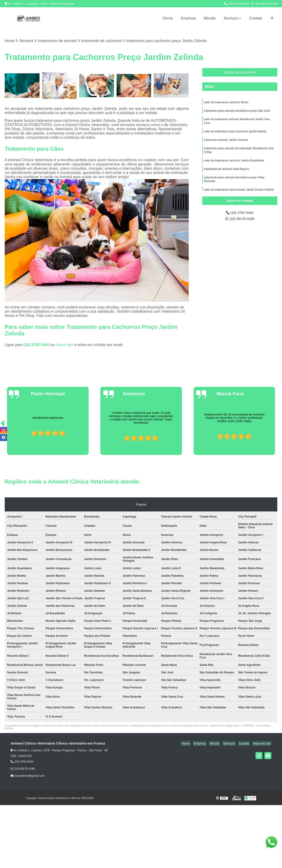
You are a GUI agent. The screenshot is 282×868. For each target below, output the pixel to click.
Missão (210, 18)
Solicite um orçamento (240, 73)
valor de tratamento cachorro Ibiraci (226, 103)
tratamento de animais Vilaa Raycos (227, 174)
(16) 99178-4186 (264, 4)
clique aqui (65, 345)
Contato (256, 18)
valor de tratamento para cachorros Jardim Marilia (235, 134)
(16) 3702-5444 (237, 4)
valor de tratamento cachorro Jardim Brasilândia (234, 165)
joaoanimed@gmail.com (27, 776)
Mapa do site (262, 744)
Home (168, 18)
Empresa (188, 18)
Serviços (231, 18)
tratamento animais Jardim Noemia (226, 143)
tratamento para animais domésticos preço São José (237, 112)
